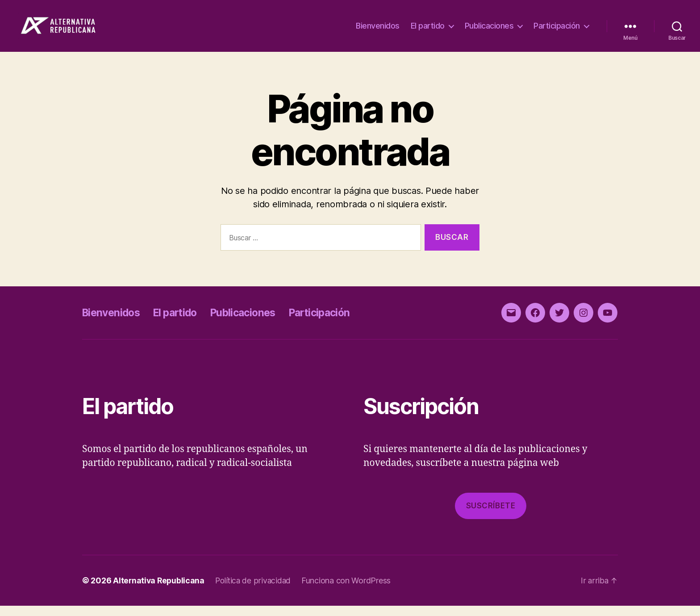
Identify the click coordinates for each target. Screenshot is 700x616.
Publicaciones (489, 31)
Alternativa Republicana (160, 591)
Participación (557, 31)
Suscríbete (491, 516)
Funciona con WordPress (350, 591)
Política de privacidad (256, 591)
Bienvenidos (378, 31)
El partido (428, 31)
